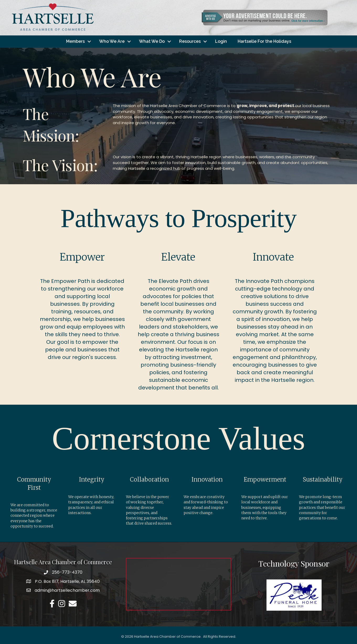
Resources (190, 41)
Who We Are (112, 41)
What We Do (152, 41)
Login (221, 41)
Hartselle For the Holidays (264, 41)
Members (75, 41)
